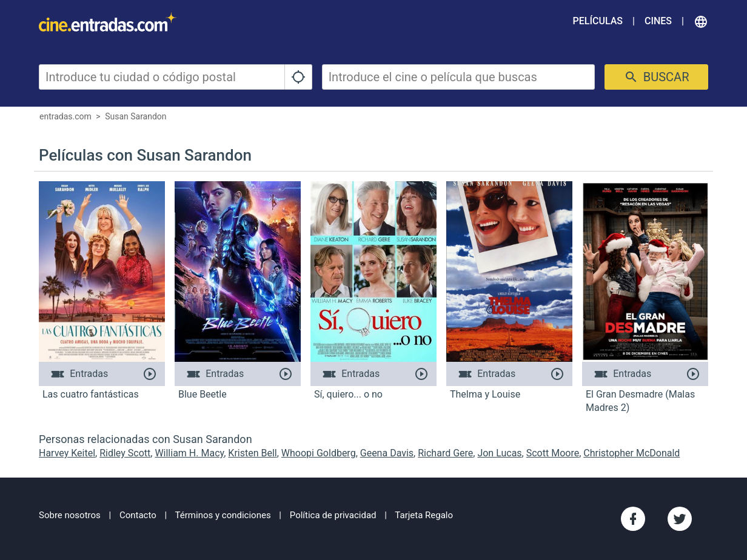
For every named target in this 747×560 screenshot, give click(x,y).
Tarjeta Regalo (424, 515)
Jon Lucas (499, 453)
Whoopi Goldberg (319, 453)
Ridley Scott (125, 453)
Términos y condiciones (223, 515)
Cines (658, 21)
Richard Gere (445, 453)
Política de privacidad (333, 515)
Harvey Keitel (67, 453)
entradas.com (65, 116)
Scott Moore (553, 453)
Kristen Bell (252, 453)
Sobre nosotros (70, 515)
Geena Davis (387, 453)
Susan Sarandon (136, 116)
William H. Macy (189, 453)
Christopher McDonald (631, 453)
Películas (598, 21)
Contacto (138, 515)
